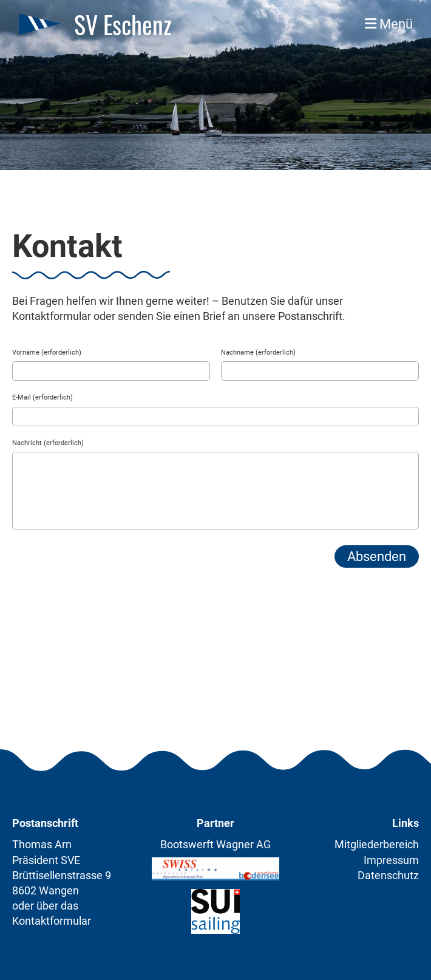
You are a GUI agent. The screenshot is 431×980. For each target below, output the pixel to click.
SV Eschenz (123, 24)
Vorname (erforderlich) (47, 352)
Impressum (391, 860)
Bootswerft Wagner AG (215, 844)
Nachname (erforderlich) (258, 352)
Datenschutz (388, 875)
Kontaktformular (52, 921)
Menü (389, 24)
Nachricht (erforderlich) (48, 443)
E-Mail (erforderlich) (42, 397)
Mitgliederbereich (377, 844)
